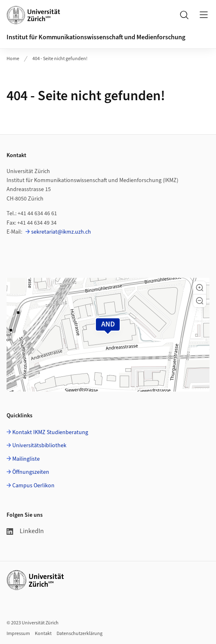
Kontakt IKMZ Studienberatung (50, 432)
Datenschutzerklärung (80, 634)
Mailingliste (26, 459)
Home (13, 59)
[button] (200, 288)
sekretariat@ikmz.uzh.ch (61, 232)
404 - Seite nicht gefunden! (60, 59)
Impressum (18, 634)
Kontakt (43, 634)
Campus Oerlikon (33, 486)
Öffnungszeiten (31, 472)
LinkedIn (25, 531)
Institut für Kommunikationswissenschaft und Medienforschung (96, 37)
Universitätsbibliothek (39, 446)
